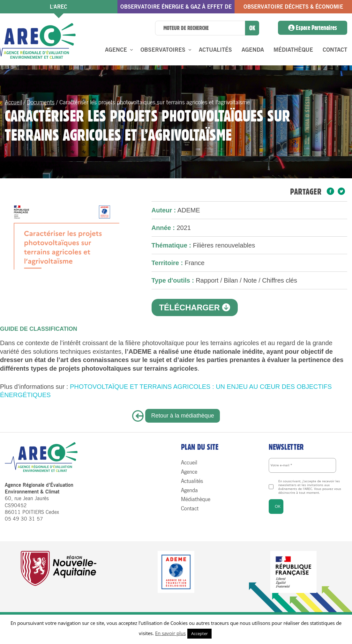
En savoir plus (170, 633)
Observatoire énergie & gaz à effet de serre (176, 8)
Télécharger (194, 307)
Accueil (13, 102)
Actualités (215, 50)
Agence (116, 50)
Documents (41, 102)
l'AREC (59, 7)
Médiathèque (293, 50)
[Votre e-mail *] (302, 465)
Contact (335, 50)
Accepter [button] (199, 633)
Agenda (253, 50)
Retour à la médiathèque (183, 416)
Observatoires (163, 50)
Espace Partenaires (313, 28)
